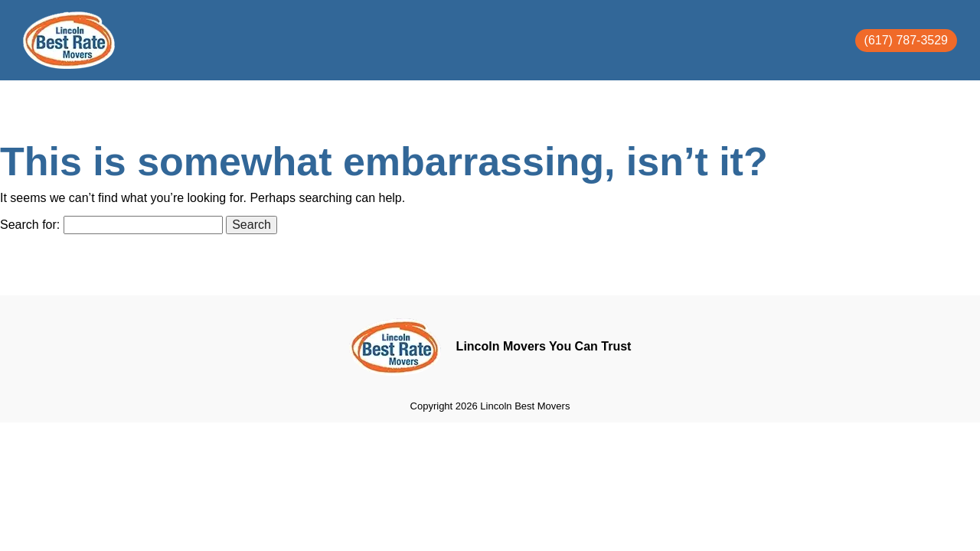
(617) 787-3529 (906, 40)
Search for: (30, 225)
